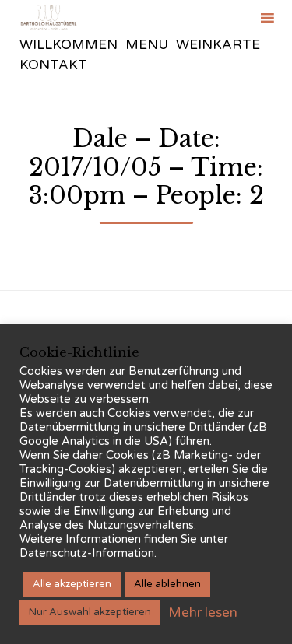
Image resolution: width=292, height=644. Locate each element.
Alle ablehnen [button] (167, 584)
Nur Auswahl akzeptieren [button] (90, 612)
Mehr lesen (203, 612)
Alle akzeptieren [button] (72, 584)
